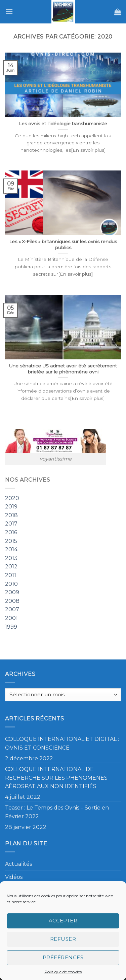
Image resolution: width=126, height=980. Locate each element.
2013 (11, 558)
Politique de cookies (63, 972)
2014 (11, 550)
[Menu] (9, 12)
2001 (11, 618)
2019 (11, 507)
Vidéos (14, 877)
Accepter (63, 921)
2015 (11, 541)
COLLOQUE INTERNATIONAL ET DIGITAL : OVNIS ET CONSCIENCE (62, 743)
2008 (12, 601)
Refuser (63, 939)
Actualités (18, 864)
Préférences (63, 957)
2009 (12, 593)
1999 (11, 627)
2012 (11, 567)
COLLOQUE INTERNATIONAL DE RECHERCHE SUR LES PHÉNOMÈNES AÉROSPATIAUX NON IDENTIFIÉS (56, 778)
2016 (11, 533)
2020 (12, 498)
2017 (11, 524)
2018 (11, 515)
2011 (11, 575)
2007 (12, 610)
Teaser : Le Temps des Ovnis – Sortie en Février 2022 (57, 812)
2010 (11, 584)
